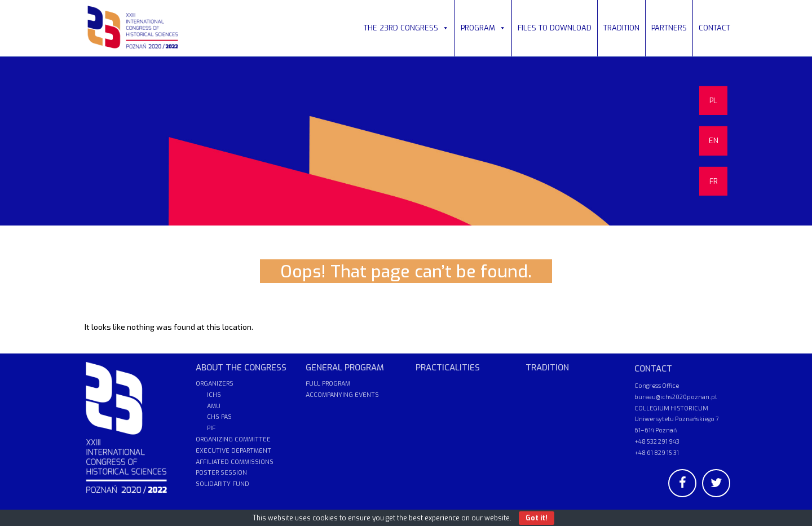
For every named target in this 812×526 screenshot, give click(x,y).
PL (713, 101)
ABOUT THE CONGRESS (241, 368)
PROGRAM (483, 28)
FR (714, 181)
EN (714, 141)
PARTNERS (669, 28)
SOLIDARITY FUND (222, 484)
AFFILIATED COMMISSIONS (235, 462)
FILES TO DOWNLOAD (555, 28)
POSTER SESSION (221, 473)
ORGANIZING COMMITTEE (233, 439)
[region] (406, 141)
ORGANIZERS (215, 384)
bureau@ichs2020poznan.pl (676, 397)
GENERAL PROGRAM (345, 368)
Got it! (537, 518)
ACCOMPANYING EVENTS (342, 395)
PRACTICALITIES (448, 368)
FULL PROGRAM (328, 384)
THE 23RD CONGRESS (406, 28)
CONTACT (714, 28)
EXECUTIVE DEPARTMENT (233, 451)
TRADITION (621, 28)
